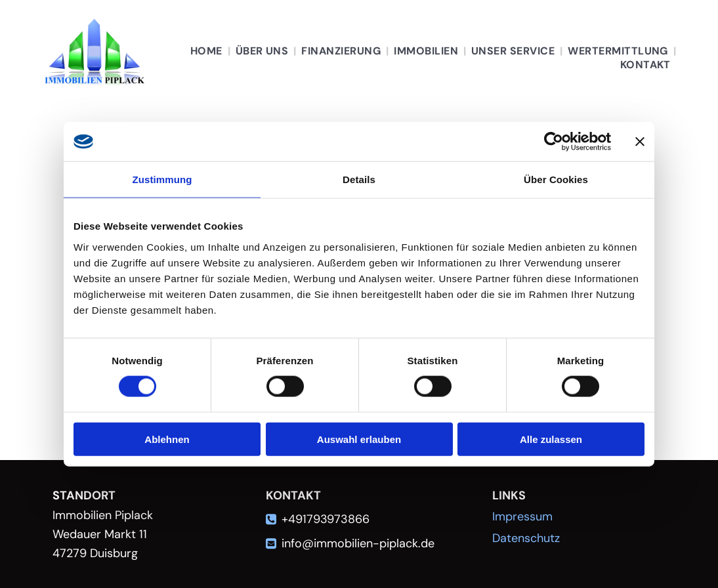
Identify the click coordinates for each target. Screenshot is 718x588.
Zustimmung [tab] (162, 179)
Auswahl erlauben (359, 439)
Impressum (522, 516)
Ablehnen (167, 439)
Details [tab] (359, 179)
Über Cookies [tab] (556, 179)
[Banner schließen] (640, 142)
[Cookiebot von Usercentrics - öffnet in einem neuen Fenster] (554, 142)
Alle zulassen (551, 439)
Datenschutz (526, 538)
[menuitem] (208, 51)
